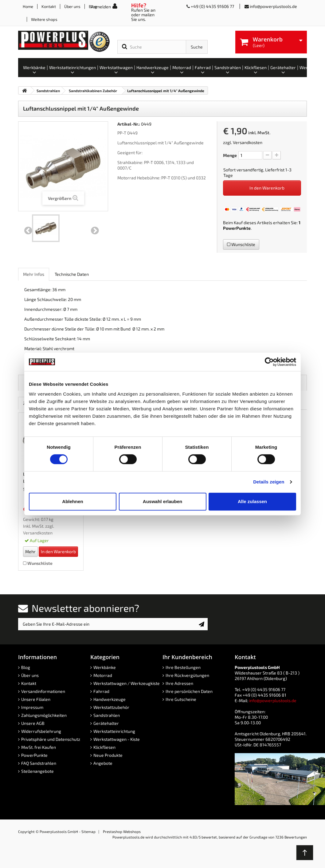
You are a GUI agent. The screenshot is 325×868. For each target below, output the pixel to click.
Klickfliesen (104, 747)
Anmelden (101, 7)
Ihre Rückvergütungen (187, 675)
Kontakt (49, 6)
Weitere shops (44, 19)
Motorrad (103, 675)
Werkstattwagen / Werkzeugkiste (127, 683)
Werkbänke (105, 667)
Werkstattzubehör (111, 707)
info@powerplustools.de (273, 6)
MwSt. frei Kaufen (39, 747)
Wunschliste (241, 244)
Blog (26, 667)
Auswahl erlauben (162, 501)
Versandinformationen (43, 691)
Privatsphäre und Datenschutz (51, 739)
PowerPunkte (237, 228)
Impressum (32, 707)
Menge (230, 155)
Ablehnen (72, 501)
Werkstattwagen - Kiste (117, 739)
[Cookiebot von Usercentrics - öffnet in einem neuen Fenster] (269, 362)
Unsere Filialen (36, 699)
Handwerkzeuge (110, 699)
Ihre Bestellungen (183, 667)
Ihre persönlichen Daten (189, 691)
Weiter (95, 231)
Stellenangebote (37, 771)
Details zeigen (269, 482)
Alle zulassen (252, 501)
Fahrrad (101, 691)
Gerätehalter (106, 723)
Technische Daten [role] (72, 274)
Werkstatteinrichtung (114, 731)
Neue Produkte (108, 755)
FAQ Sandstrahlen (39, 763)
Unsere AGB (33, 723)
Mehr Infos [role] (34, 274)
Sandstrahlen (107, 715)
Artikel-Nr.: (129, 124)
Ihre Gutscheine (181, 699)
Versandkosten (248, 142)
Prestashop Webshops (122, 831)
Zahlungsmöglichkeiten (44, 715)
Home (28, 6)
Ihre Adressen (179, 683)
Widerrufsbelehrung (41, 731)
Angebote (103, 763)
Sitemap (88, 831)
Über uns (72, 6)
